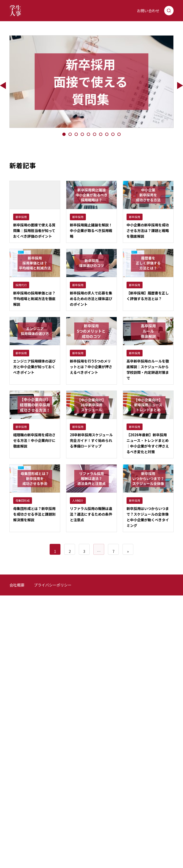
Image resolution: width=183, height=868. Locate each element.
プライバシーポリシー (53, 586)
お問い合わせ (148, 11)
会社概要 (17, 586)
